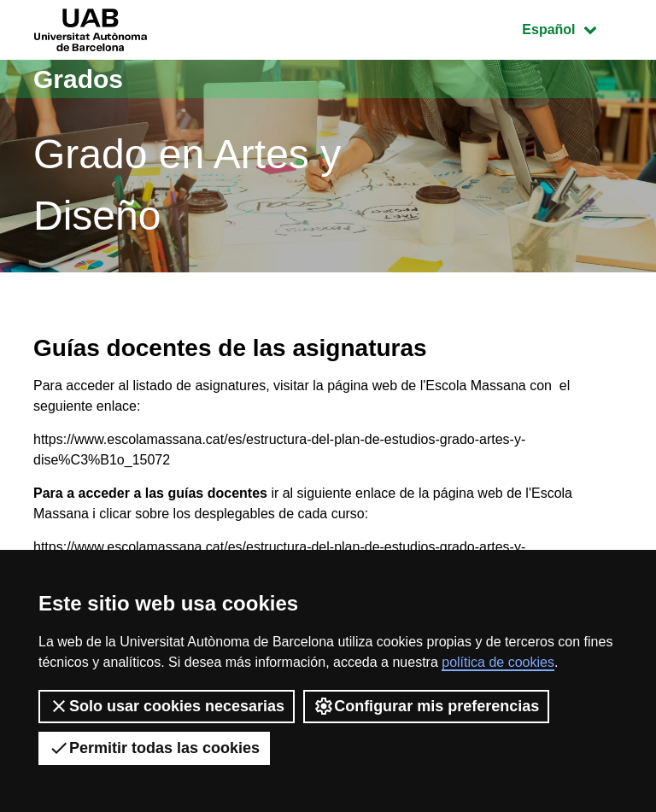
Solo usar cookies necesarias (167, 706)
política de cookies (498, 662)
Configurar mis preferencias (426, 706)
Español (572, 28)
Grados (78, 79)
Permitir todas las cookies (154, 748)
